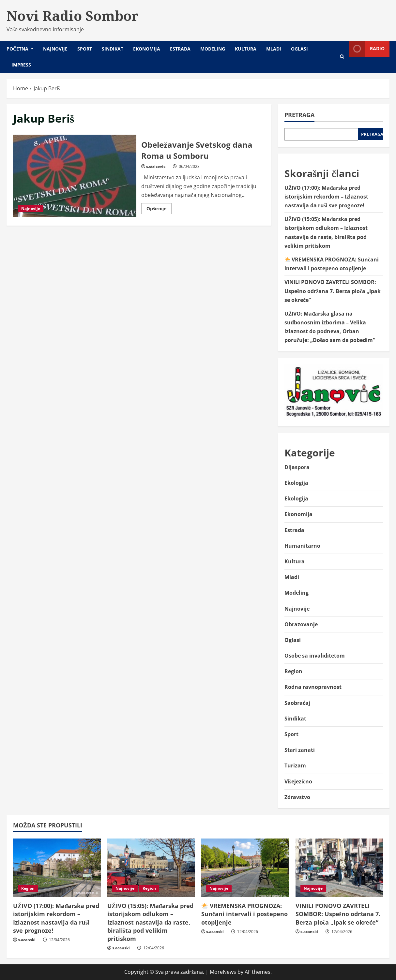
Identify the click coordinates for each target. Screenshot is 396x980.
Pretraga (299, 115)
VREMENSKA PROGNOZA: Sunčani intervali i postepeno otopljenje (244, 914)
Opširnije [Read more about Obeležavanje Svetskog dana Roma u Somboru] (159, 210)
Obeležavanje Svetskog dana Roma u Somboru (75, 176)
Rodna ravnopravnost (313, 687)
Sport (85, 49)
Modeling (213, 49)
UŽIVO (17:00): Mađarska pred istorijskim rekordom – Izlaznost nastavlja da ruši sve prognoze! (326, 197)
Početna (17, 49)
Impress (21, 65)
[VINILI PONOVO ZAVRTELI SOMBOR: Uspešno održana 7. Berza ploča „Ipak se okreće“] (339, 868)
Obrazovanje (301, 624)
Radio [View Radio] (367, 49)
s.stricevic (156, 166)
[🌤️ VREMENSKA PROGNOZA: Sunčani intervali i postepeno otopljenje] (245, 868)
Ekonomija (147, 49)
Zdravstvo (297, 797)
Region (293, 671)
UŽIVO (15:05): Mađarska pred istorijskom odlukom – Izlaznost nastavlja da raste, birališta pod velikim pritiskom (150, 922)
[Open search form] (342, 57)
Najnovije (55, 49)
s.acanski (27, 940)
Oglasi (299, 49)
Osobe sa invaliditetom (315, 656)
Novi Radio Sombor (73, 16)
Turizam (295, 765)
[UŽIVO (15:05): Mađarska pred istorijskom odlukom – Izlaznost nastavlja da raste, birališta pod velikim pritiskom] (151, 868)
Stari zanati (300, 750)
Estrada (180, 49)
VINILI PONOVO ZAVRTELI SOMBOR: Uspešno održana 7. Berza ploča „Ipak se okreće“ (333, 291)
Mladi (274, 49)
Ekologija (296, 483)
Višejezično (298, 781)
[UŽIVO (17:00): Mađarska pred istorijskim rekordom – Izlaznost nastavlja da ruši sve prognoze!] (57, 868)
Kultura (246, 49)
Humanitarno (302, 546)
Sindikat (113, 49)
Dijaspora (297, 467)
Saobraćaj (297, 703)
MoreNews (223, 972)
